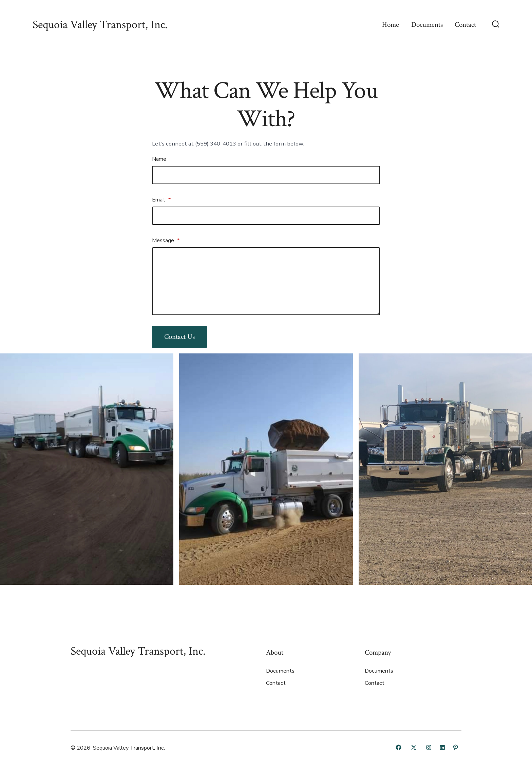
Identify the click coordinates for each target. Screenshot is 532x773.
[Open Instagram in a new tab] (429, 747)
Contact (465, 25)
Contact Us (179, 337)
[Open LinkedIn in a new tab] (442, 747)
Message (166, 240)
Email (161, 200)
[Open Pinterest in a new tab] (455, 747)
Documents (427, 25)
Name (159, 159)
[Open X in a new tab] (414, 747)
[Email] (266, 216)
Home (391, 25)
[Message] (266, 281)
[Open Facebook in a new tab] (398, 747)
